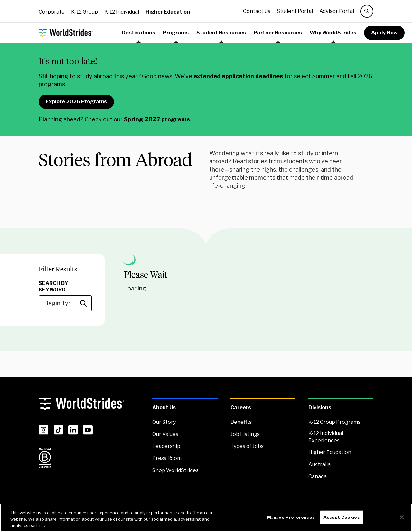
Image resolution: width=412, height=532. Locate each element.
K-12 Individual (122, 12)
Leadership (166, 446)
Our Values (165, 434)
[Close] (402, 517)
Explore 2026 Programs (76, 102)
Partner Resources (278, 33)
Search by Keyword (53, 286)
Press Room (167, 458)
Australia (319, 465)
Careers (241, 408)
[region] (206, 518)
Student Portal (295, 11)
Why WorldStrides (333, 33)
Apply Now (384, 33)
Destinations (138, 33)
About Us (164, 408)
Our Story (164, 422)
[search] (367, 11)
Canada (318, 476)
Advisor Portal (337, 11)
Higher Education (168, 12)
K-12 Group (84, 12)
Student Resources (221, 33)
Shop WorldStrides (175, 470)
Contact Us (257, 11)
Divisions (320, 408)
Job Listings (245, 434)
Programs (176, 33)
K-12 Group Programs (334, 422)
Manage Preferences (291, 517)
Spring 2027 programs (157, 119)
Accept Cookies (342, 517)
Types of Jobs (247, 446)
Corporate (52, 12)
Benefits (241, 422)
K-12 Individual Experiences (326, 437)
